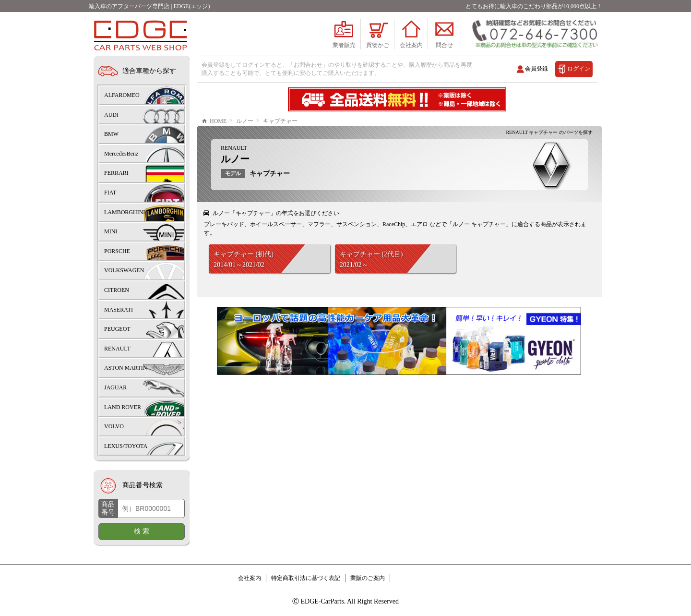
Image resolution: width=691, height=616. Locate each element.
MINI (111, 231)
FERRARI (116, 173)
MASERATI (119, 310)
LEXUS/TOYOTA (126, 446)
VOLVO (114, 426)
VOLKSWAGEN (124, 270)
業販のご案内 (368, 578)
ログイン (579, 69)
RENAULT (234, 148)
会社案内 (250, 578)
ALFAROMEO (122, 95)
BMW (111, 134)
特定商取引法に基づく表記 (306, 578)
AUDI (111, 115)
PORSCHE (117, 251)
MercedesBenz (121, 154)
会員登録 (536, 69)
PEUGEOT (117, 329)
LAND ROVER (123, 407)
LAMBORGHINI (125, 212)
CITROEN (117, 290)
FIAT (110, 193)
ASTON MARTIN (125, 368)
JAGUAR (115, 387)
